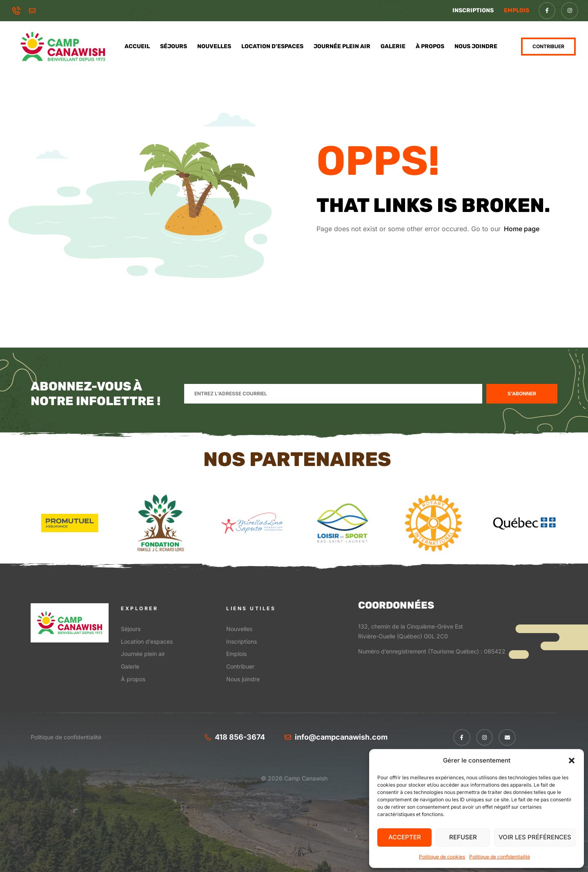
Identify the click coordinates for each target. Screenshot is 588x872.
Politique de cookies (442, 857)
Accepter (405, 837)
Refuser (463, 837)
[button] (572, 760)
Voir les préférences (535, 837)
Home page (522, 229)
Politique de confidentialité (500, 857)
